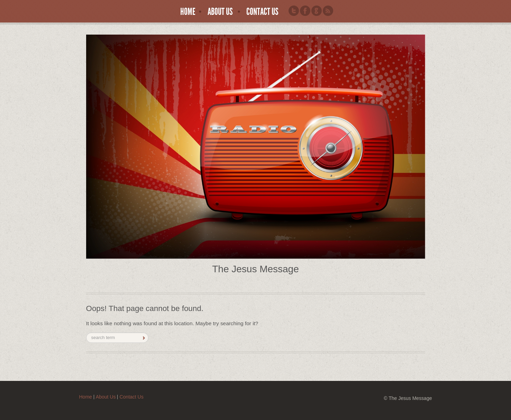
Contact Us (262, 12)
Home (188, 12)
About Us (220, 12)
